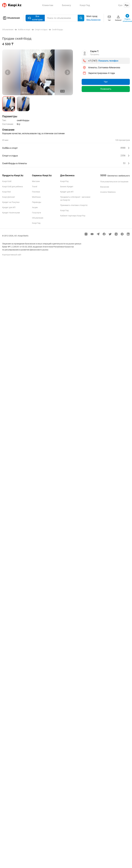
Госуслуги (36, 213)
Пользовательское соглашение (114, 182)
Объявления (11, 18)
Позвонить (106, 89)
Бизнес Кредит (67, 187)
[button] (9, 104)
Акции (35, 207)
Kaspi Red (6, 192)
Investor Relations (108, 192)
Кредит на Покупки (11, 202)
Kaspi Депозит (9, 197)
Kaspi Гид (36, 223)
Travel (35, 187)
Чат (109, 18)
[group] (38, 72)
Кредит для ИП (9, 207)
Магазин (36, 181)
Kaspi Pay (64, 181)
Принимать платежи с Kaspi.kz (74, 205)
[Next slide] (67, 72)
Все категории (35, 18)
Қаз (120, 5)
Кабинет (118, 18)
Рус (127, 5)
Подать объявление (127, 18)
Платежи (36, 192)
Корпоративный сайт (12, 255)
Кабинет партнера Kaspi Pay (73, 216)
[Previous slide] (8, 72)
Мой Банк (36, 197)
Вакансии (105, 187)
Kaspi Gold (7, 181)
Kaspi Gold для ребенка (13, 187)
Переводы (37, 202)
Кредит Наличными (11, 213)
